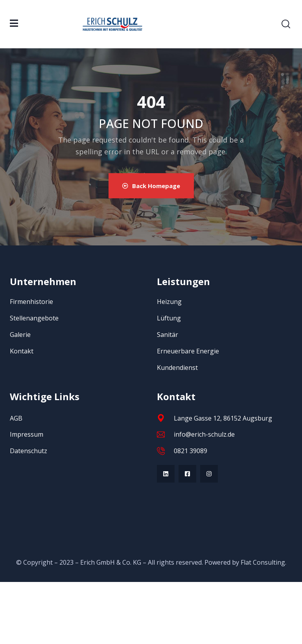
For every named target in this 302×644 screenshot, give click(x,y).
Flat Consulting (263, 562)
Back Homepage (151, 186)
